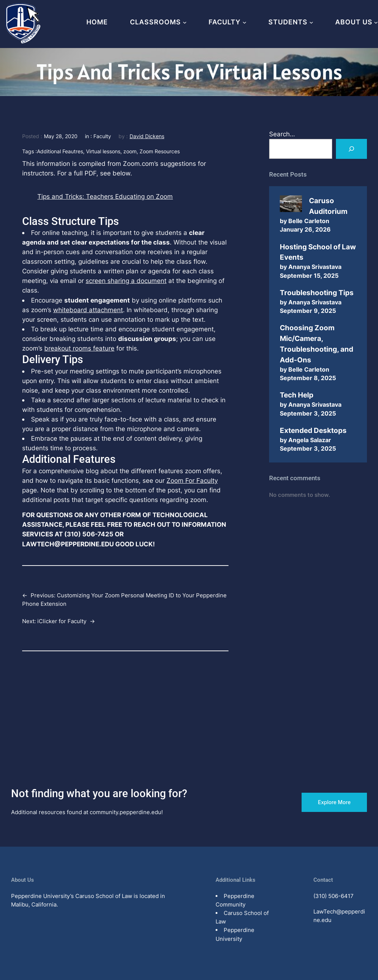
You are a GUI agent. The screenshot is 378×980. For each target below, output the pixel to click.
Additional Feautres (60, 151)
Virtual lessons (103, 151)
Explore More (334, 802)
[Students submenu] (311, 22)
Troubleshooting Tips (317, 293)
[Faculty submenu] (245, 22)
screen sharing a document (126, 281)
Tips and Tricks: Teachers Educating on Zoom (105, 196)
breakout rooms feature (79, 348)
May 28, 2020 (61, 136)
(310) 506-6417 (334, 896)
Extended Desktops (313, 430)
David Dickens (147, 136)
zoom (130, 151)
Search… (282, 134)
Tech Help (297, 395)
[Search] (351, 149)
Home (97, 22)
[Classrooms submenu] (185, 22)
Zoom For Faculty (192, 480)
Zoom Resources (160, 151)
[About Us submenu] (376, 22)
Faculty (102, 136)
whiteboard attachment (88, 310)
